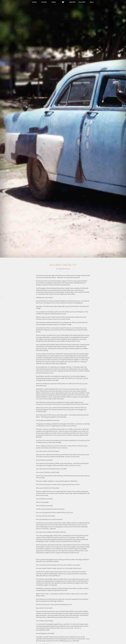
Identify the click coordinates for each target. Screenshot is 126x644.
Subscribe (72, 2)
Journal (34, 2)
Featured (44, 2)
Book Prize (82, 2)
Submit (54, 2)
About (92, 2)
